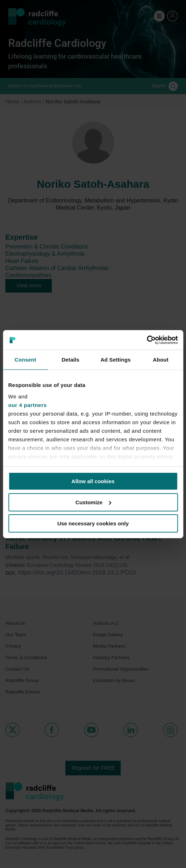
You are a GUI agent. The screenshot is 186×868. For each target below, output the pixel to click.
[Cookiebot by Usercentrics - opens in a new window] (147, 340)
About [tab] (161, 360)
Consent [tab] (26, 360)
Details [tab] (70, 360)
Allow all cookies (93, 481)
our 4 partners (27, 405)
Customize (93, 502)
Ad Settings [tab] (115, 360)
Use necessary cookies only (93, 523)
